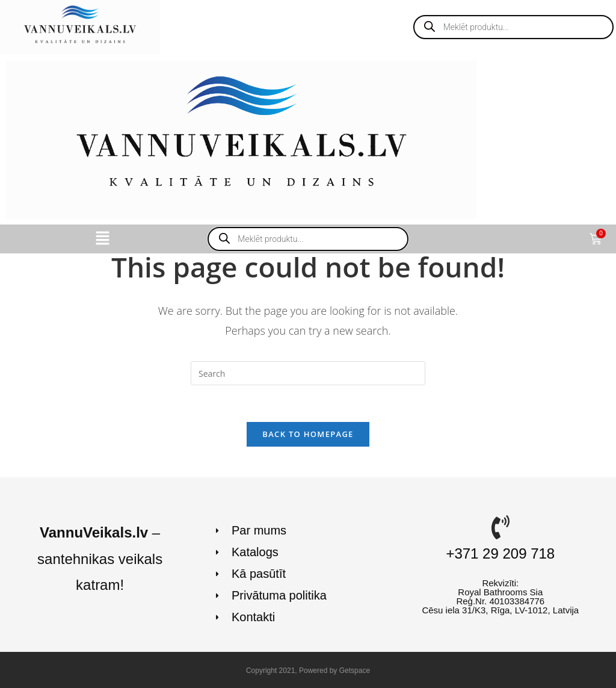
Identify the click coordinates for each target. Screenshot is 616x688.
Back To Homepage (308, 434)
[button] (102, 239)
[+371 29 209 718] (500, 527)
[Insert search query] (308, 373)
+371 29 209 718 (500, 553)
